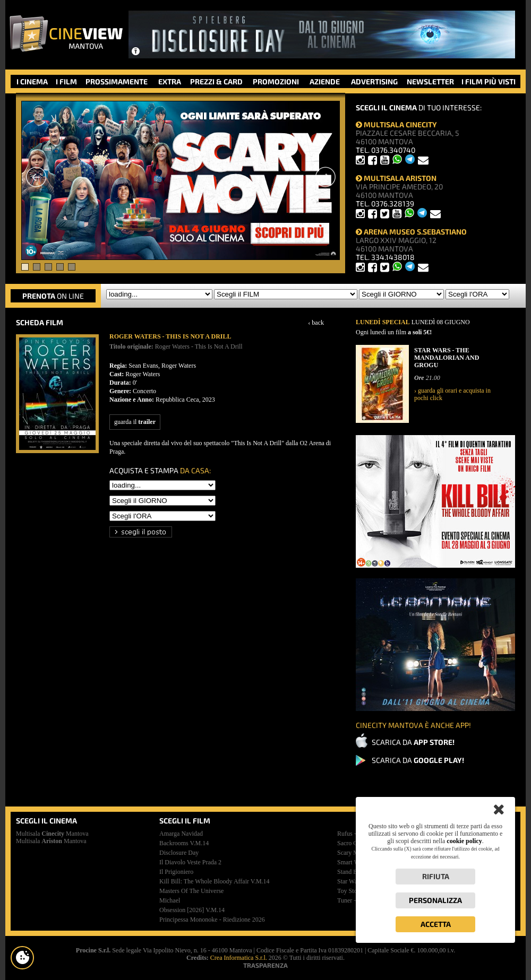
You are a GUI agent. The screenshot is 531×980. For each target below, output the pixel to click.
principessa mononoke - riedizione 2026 (212, 920)
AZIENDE (325, 81)
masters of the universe (191, 891)
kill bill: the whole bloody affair (215, 881)
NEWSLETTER (430, 81)
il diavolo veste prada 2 (190, 862)
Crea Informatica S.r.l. (239, 958)
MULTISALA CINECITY (396, 124)
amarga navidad (181, 834)
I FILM (66, 81)
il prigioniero (176, 872)
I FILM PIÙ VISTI (489, 81)
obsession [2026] (192, 910)
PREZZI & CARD (216, 81)
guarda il (135, 422)
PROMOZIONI (276, 81)
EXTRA (170, 81)
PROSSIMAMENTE (117, 81)
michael (170, 900)
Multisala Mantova (52, 834)
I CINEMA (32, 81)
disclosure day (179, 853)
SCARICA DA (413, 742)
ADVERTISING (374, 81)
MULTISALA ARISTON (396, 178)
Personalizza (435, 900)
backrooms (184, 843)
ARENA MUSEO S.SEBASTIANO (411, 232)
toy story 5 (352, 891)
